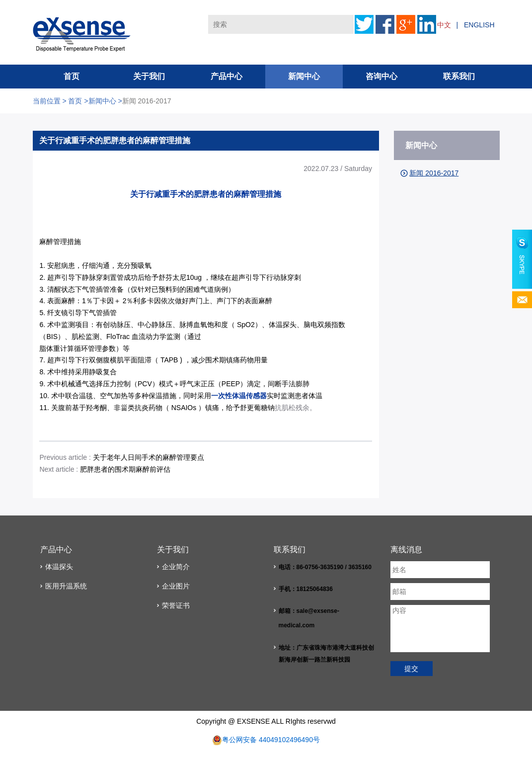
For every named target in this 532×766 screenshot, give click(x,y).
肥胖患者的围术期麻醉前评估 (124, 469)
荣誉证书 (176, 605)
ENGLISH (479, 25)
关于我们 (149, 76)
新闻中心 (304, 76)
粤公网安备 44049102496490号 (271, 740)
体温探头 (59, 567)
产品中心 (227, 76)
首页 (72, 76)
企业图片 (176, 586)
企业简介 (176, 567)
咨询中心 (381, 76)
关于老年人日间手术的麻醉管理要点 (149, 457)
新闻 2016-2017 (147, 101)
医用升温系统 (66, 586)
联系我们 (459, 76)
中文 (444, 25)
